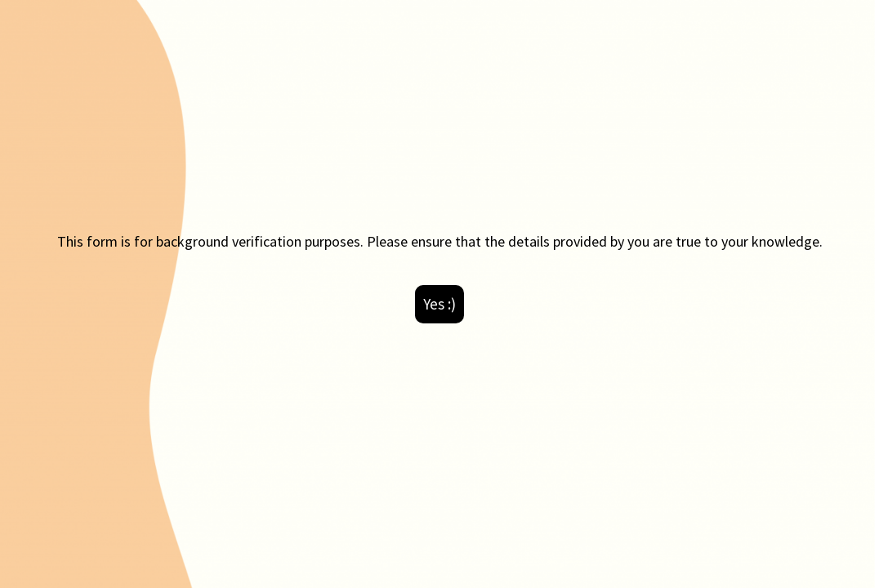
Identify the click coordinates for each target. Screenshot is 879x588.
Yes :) (439, 304)
